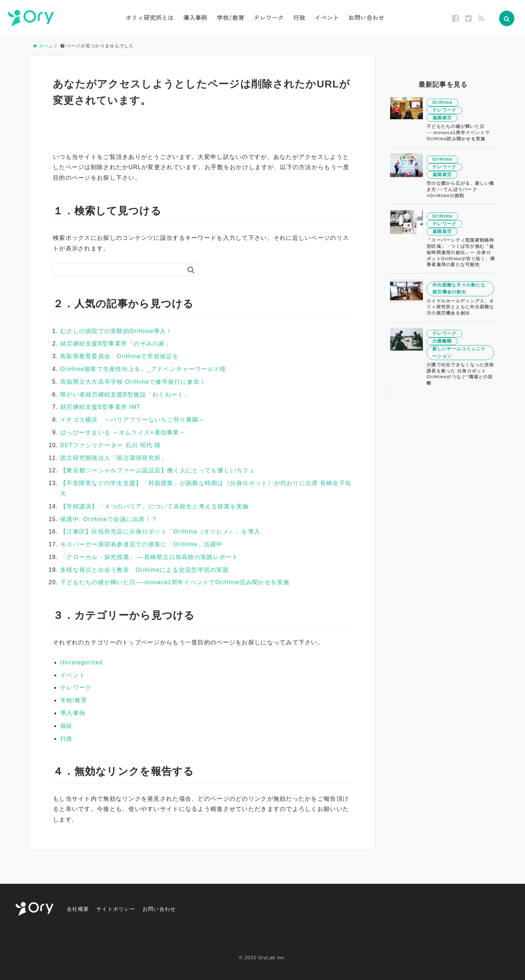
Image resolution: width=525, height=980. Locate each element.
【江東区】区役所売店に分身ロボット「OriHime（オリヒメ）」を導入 (161, 532)
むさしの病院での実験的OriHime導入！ (117, 331)
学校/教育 (230, 17)
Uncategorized (82, 662)
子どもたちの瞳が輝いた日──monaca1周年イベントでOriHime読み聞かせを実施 (176, 582)
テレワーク (269, 17)
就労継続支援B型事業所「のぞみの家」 (116, 343)
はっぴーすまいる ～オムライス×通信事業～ (123, 432)
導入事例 (195, 17)
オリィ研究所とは (149, 17)
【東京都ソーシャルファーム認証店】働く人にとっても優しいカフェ (158, 470)
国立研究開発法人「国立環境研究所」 (114, 458)
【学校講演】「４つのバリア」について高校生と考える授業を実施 (155, 506)
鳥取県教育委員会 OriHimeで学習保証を (120, 356)
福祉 (67, 726)
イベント (327, 17)
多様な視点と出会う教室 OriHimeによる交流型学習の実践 (145, 570)
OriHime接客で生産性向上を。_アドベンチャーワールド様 (144, 369)
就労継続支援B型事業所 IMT (101, 407)
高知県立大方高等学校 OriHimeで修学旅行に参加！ (133, 382)
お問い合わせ (366, 17)
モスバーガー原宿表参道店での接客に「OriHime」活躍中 (142, 544)
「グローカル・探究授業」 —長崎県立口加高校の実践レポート (149, 557)
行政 (299, 17)
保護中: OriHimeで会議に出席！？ (109, 519)
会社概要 (79, 909)
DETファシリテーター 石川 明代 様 (111, 445)
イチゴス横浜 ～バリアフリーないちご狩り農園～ (133, 420)
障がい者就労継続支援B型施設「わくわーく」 (125, 395)
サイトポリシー (121, 909)
